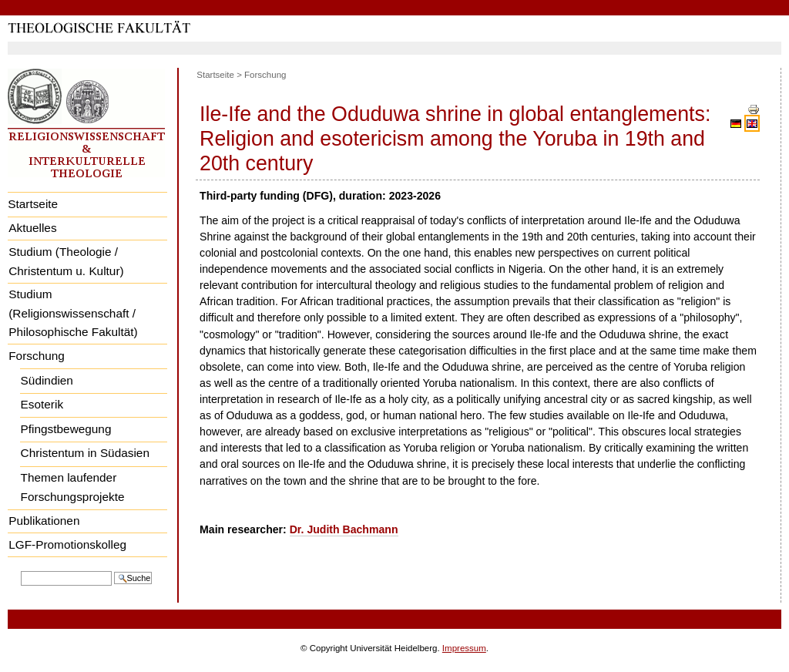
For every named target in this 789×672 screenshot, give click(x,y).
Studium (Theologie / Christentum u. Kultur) (66, 261)
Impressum (464, 648)
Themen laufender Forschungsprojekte (73, 487)
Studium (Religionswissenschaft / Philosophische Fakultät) (73, 313)
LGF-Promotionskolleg (67, 544)
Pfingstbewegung (66, 429)
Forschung (37, 356)
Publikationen (44, 521)
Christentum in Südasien (85, 453)
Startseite (33, 204)
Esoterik (42, 404)
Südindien (47, 380)
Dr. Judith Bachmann (344, 529)
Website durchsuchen (20, 570)
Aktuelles (32, 228)
